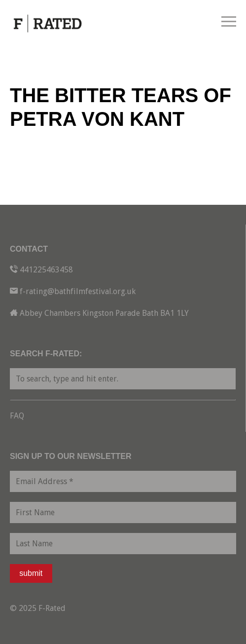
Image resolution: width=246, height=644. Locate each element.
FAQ (17, 416)
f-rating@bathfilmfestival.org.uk (78, 291)
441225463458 (46, 270)
